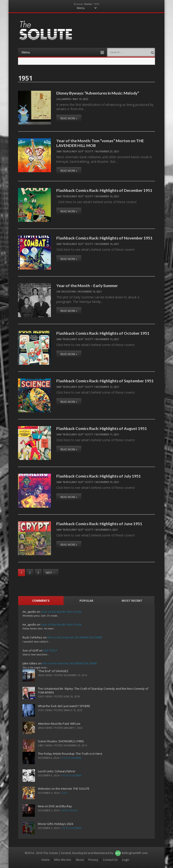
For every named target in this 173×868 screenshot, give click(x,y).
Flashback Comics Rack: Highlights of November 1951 (104, 238)
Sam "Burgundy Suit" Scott (75, 151)
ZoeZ (65, 793)
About (80, 860)
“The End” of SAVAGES (53, 671)
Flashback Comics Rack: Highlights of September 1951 (105, 381)
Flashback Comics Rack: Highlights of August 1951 (102, 428)
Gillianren (63, 99)
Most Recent (132, 601)
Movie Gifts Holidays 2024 (55, 824)
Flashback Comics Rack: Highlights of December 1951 (104, 190)
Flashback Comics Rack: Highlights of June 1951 (99, 524)
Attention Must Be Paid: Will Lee (59, 724)
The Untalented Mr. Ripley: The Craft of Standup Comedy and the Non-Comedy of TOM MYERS (93, 690)
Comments (41, 601)
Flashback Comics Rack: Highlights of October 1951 (103, 333)
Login (126, 860)
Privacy (93, 860)
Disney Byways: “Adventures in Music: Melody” (98, 93)
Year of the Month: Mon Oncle (61, 612)
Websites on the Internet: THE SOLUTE (64, 789)
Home (88, 4)
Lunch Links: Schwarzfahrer (57, 771)
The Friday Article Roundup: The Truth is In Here (70, 754)
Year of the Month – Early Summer (87, 285)
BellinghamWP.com (135, 853)
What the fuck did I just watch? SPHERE (64, 706)
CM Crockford (66, 291)
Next (51, 573)
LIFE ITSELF (50, 650)
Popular (86, 601)
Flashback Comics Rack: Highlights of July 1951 (99, 476)
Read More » (69, 118)
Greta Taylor (69, 810)
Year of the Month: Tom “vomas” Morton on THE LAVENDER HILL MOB (100, 143)
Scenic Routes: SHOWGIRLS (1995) (61, 741)
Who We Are (63, 860)
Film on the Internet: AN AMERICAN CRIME (75, 637)
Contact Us (110, 860)
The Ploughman (71, 758)
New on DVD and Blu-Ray (55, 806)
